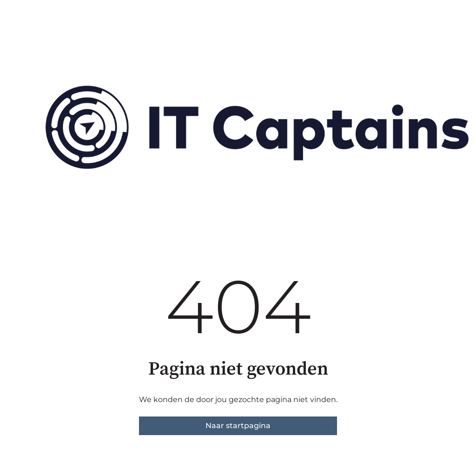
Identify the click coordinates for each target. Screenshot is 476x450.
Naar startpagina (238, 426)
